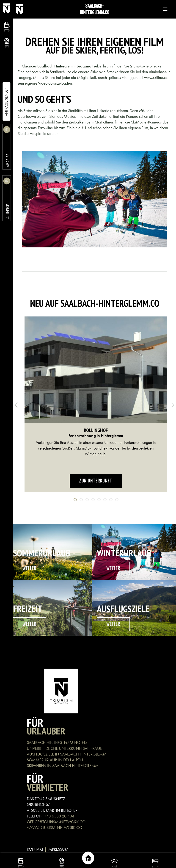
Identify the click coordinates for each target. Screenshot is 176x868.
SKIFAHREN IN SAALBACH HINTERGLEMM (63, 765)
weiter (29, 568)
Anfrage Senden (6, 101)
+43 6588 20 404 (59, 816)
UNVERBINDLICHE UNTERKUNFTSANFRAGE (65, 748)
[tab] (75, 500)
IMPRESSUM (58, 849)
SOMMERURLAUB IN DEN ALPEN (55, 760)
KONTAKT (35, 849)
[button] (163, 9)
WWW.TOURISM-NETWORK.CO (55, 827)
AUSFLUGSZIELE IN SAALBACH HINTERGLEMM (67, 754)
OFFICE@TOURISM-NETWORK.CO (56, 822)
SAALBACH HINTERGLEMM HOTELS (57, 742)
